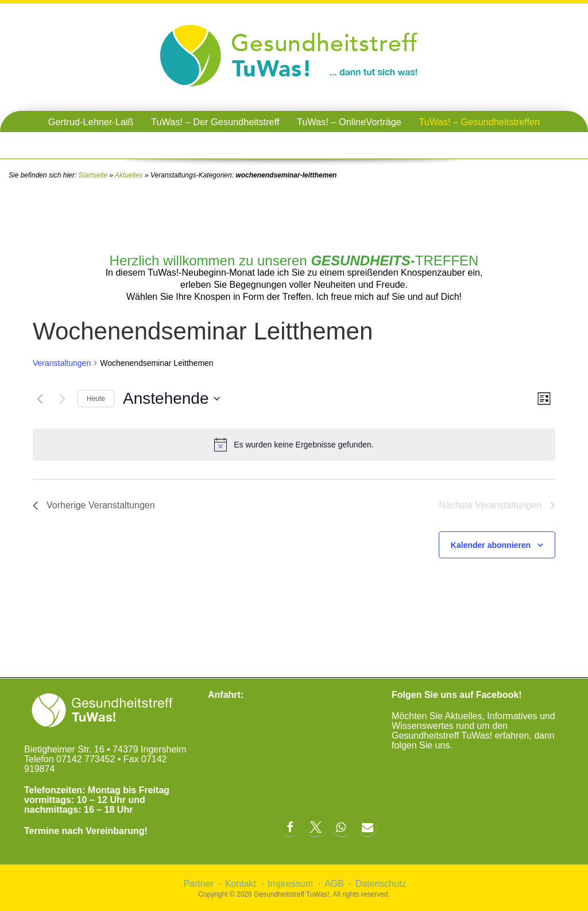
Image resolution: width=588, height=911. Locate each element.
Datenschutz (381, 884)
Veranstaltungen (62, 363)
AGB (334, 884)
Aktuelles (129, 175)
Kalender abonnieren (491, 545)
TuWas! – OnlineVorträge (349, 122)
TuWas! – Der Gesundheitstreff (215, 122)
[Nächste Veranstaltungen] (62, 399)
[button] (290, 827)
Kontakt (241, 884)
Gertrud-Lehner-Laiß (91, 122)
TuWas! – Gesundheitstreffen (479, 122)
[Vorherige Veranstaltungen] (40, 399)
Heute (96, 399)
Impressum (290, 884)
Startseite (93, 175)
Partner (198, 884)
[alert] (294, 445)
